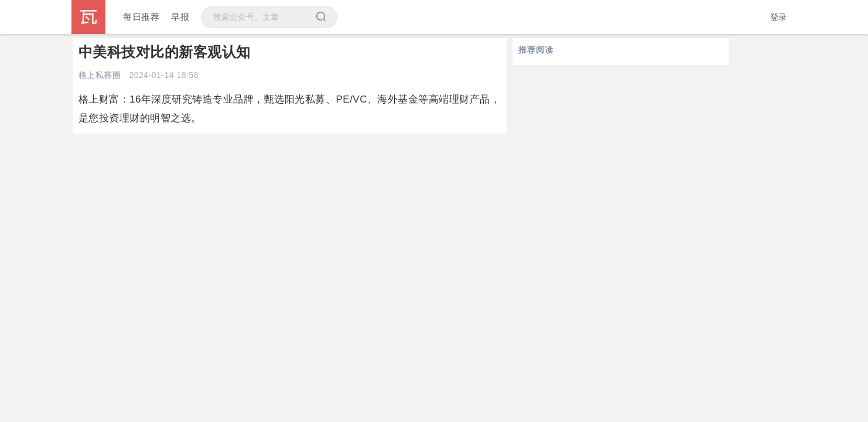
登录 (779, 17)
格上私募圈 (100, 75)
